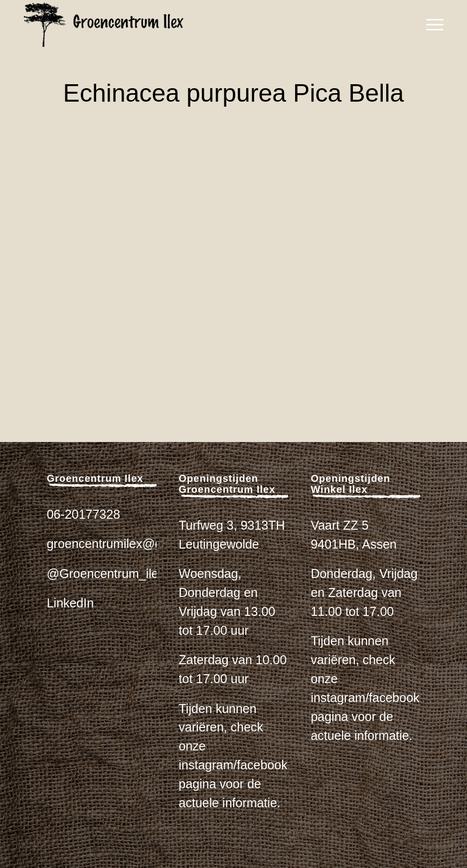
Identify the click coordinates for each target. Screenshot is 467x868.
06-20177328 (83, 514)
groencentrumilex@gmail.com (129, 544)
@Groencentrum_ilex (106, 574)
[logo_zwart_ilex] (104, 25)
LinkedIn (71, 603)
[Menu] (430, 25)
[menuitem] (430, 25)
